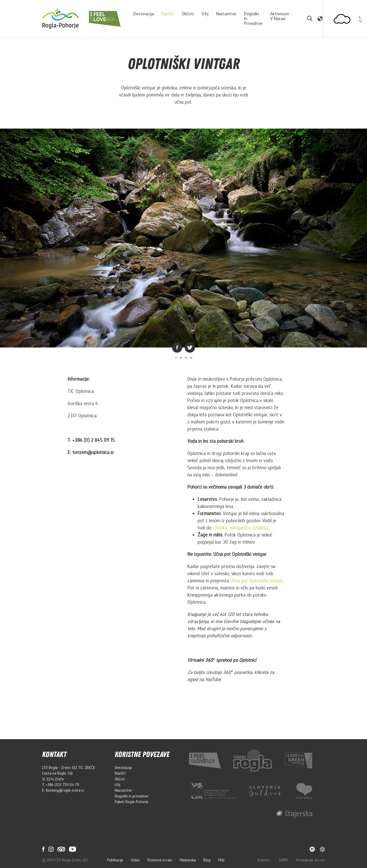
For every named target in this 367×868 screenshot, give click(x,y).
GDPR (284, 860)
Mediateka (188, 860)
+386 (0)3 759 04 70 (62, 785)
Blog (207, 860)
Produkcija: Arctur (311, 860)
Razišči (168, 14)
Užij (205, 14)
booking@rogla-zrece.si (65, 790)
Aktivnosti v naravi (280, 16)
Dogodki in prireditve (253, 19)
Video (135, 860)
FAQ (221, 860)
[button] (320, 19)
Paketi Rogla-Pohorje (131, 802)
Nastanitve (226, 14)
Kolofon (264, 860)
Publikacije (115, 860)
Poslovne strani (160, 860)
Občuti (188, 14)
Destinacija (143, 14)
